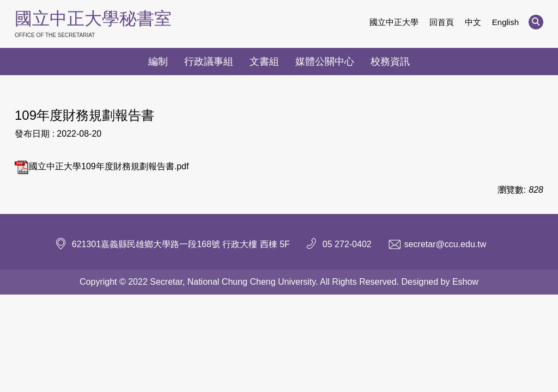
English (505, 22)
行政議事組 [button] (209, 62)
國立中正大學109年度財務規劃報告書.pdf (102, 166)
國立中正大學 (394, 22)
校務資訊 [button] (390, 62)
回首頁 (442, 22)
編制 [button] (158, 62)
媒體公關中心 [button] (325, 62)
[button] (536, 22)
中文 (473, 22)
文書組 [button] (264, 62)
